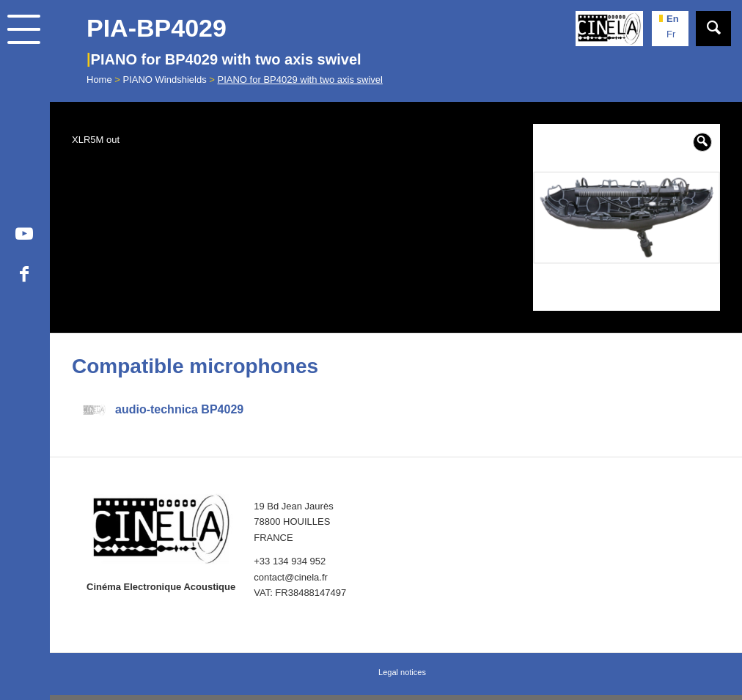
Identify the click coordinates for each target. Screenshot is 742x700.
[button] (702, 142)
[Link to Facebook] (24, 276)
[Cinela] (609, 29)
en (673, 19)
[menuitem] (25, 74)
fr (671, 34)
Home (99, 80)
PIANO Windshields (165, 80)
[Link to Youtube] (24, 236)
